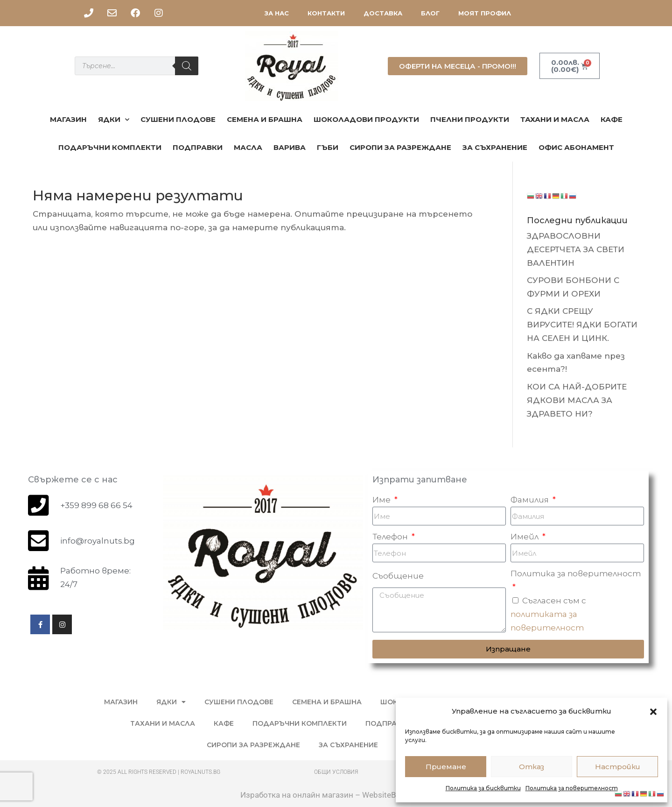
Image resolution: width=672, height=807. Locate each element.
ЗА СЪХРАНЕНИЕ (495, 147)
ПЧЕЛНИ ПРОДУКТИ (470, 119)
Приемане (446, 767)
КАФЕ (612, 119)
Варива (290, 147)
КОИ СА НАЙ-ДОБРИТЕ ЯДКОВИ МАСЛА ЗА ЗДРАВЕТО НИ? (577, 400)
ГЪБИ (328, 147)
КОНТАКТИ (326, 13)
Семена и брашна (265, 119)
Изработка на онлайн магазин (297, 795)
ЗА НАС (277, 13)
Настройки (618, 767)
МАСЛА (248, 147)
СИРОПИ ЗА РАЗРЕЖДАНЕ (400, 147)
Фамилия (531, 500)
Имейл (525, 537)
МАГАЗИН (68, 119)
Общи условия (336, 772)
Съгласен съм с (548, 614)
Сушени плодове (178, 119)
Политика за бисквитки (483, 788)
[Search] (187, 66)
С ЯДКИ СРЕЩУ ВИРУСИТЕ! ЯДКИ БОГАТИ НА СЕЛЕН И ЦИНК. (582, 325)
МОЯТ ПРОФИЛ (485, 13)
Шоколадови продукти (366, 119)
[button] (653, 712)
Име (382, 500)
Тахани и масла (555, 119)
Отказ (532, 767)
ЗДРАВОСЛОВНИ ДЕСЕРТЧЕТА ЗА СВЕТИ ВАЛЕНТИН (576, 249)
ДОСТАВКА (383, 13)
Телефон (391, 537)
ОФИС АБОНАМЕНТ (576, 147)
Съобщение (398, 576)
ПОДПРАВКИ (198, 147)
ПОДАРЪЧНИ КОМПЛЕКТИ (110, 147)
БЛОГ (430, 13)
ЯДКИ (114, 120)
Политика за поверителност (572, 788)
